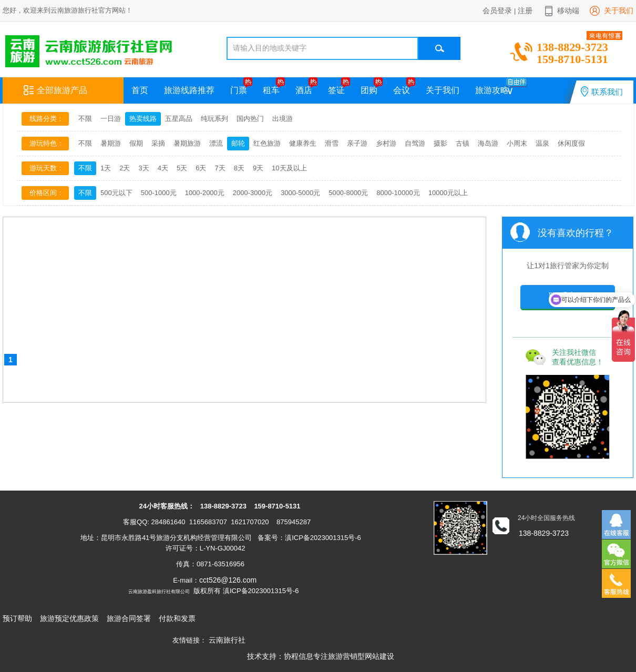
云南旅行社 (227, 640)
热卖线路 (143, 119)
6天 (201, 168)
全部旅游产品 (55, 90)
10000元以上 (448, 193)
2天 (125, 168)
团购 (369, 90)
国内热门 (250, 119)
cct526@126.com (228, 580)
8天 (239, 168)
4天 (163, 168)
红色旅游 (267, 143)
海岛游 (488, 143)
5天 (182, 168)
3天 (143, 168)
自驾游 (415, 143)
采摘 (158, 143)
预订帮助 (17, 618)
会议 (402, 90)
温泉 (542, 143)
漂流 (216, 143)
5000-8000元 (348, 193)
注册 (525, 11)
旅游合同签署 (129, 618)
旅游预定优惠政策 (69, 618)
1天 (106, 168)
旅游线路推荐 (189, 90)
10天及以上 (289, 168)
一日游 (111, 119)
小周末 (517, 143)
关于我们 (619, 11)
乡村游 (386, 143)
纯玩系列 (214, 119)
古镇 (463, 143)
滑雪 (332, 143)
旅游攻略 (492, 90)
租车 (271, 90)
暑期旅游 (187, 143)
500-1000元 (159, 193)
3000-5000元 (300, 193)
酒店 (304, 90)
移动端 (568, 11)
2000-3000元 (253, 193)
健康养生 (303, 143)
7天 (220, 168)
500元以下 (116, 193)
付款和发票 (177, 618)
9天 (258, 168)
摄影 (440, 143)
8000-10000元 (398, 193)
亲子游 (357, 143)
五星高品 (179, 119)
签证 (336, 90)
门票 (239, 90)
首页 (140, 90)
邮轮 (238, 143)
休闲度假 (571, 143)
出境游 (283, 119)
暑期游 (111, 143)
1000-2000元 (205, 193)
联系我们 (602, 91)
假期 (136, 143)
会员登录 (497, 11)
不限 (85, 119)
